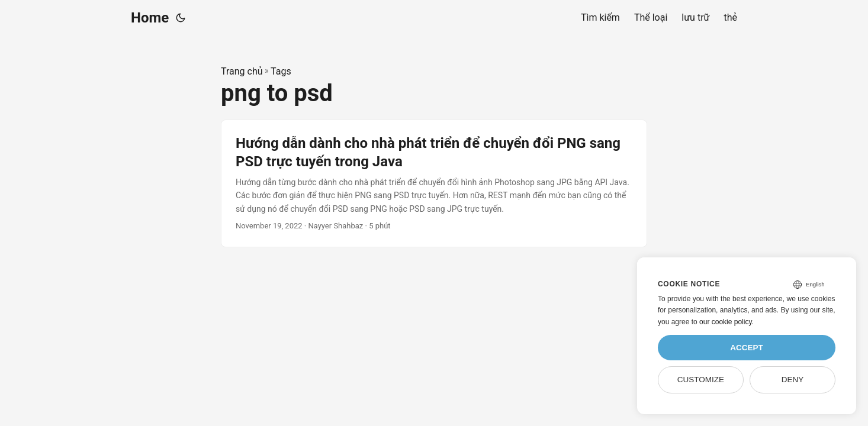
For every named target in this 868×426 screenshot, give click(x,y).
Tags (281, 71)
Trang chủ (242, 71)
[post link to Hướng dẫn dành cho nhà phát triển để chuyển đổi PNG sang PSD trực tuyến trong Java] (434, 183)
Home (150, 18)
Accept (747, 348)
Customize (701, 380)
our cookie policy (726, 322)
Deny (793, 380)
